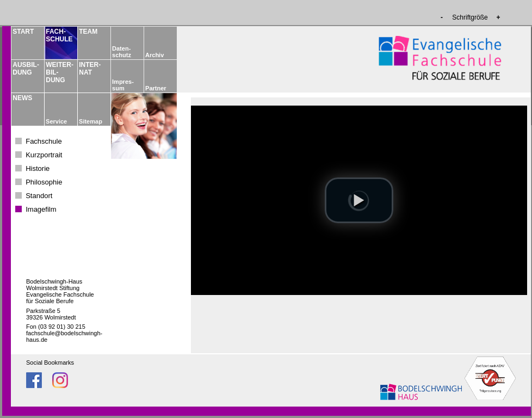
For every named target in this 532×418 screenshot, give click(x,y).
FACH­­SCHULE (59, 35)
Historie (38, 168)
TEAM (88, 32)
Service (56, 121)
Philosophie (44, 182)
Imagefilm (41, 209)
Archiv (154, 55)
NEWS (22, 98)
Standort (39, 196)
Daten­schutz (122, 52)
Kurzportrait (44, 155)
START (23, 32)
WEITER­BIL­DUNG (59, 72)
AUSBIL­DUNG (26, 69)
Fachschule (44, 141)
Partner (156, 88)
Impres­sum (123, 85)
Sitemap (91, 121)
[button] (359, 200)
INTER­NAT (90, 69)
